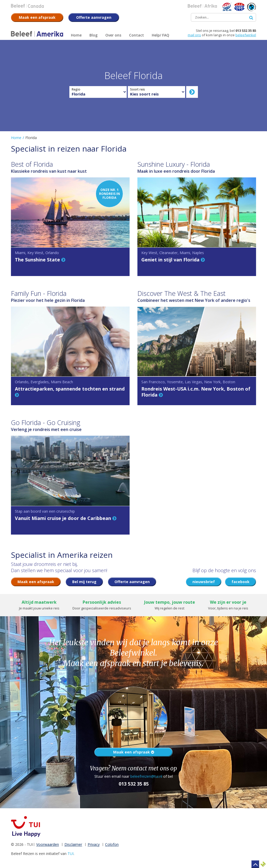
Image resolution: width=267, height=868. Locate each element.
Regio (76, 89)
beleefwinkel (246, 35)
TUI (71, 854)
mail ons (194, 35)
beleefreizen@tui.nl (146, 776)
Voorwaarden (48, 844)
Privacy (94, 844)
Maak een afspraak (134, 752)
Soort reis (138, 89)
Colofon (112, 844)
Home (16, 138)
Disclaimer (73, 844)
